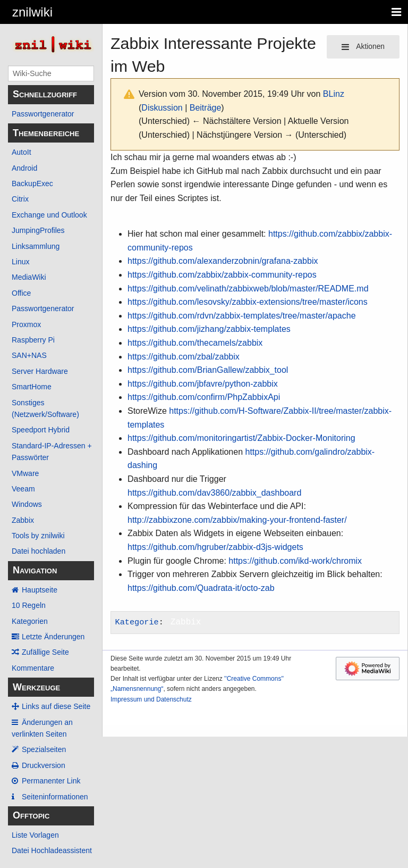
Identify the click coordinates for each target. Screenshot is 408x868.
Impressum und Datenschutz (151, 699)
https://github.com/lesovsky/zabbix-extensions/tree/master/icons (248, 302)
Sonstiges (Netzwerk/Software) (45, 408)
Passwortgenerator (43, 114)
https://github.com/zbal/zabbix (184, 357)
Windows (27, 504)
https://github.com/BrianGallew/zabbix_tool (208, 370)
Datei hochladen (39, 551)
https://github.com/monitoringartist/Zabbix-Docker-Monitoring (241, 438)
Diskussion (162, 108)
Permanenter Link (51, 781)
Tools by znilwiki (38, 536)
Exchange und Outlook (49, 215)
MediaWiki (29, 277)
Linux (20, 262)
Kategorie (137, 622)
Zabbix (23, 520)
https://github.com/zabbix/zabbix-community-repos (222, 275)
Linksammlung (36, 246)
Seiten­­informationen (55, 797)
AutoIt (22, 152)
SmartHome (32, 387)
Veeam (23, 489)
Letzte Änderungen (53, 637)
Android (24, 168)
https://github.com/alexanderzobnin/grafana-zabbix (223, 261)
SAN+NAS (29, 355)
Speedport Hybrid (41, 430)
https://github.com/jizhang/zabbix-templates (209, 329)
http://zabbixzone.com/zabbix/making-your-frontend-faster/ (237, 520)
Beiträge (206, 108)
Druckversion (44, 765)
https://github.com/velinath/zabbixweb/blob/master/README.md (248, 289)
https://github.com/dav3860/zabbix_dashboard (214, 493)
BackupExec (32, 183)
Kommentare (33, 668)
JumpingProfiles (38, 230)
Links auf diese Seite (56, 706)
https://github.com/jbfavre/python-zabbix (203, 384)
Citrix (20, 199)
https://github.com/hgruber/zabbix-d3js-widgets (215, 547)
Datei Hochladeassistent (52, 850)
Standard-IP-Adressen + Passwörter (52, 452)
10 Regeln (29, 605)
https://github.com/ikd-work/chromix (295, 561)
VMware (25, 473)
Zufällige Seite (45, 652)
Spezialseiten (44, 749)
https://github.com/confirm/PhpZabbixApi (204, 397)
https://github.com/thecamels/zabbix (195, 343)
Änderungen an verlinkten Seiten (42, 728)
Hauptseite (40, 590)
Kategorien (30, 621)
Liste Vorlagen (35, 835)
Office (21, 293)
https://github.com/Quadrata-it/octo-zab (201, 588)
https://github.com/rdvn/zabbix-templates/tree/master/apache (242, 316)
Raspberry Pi (33, 340)
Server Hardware (40, 371)
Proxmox (26, 324)
